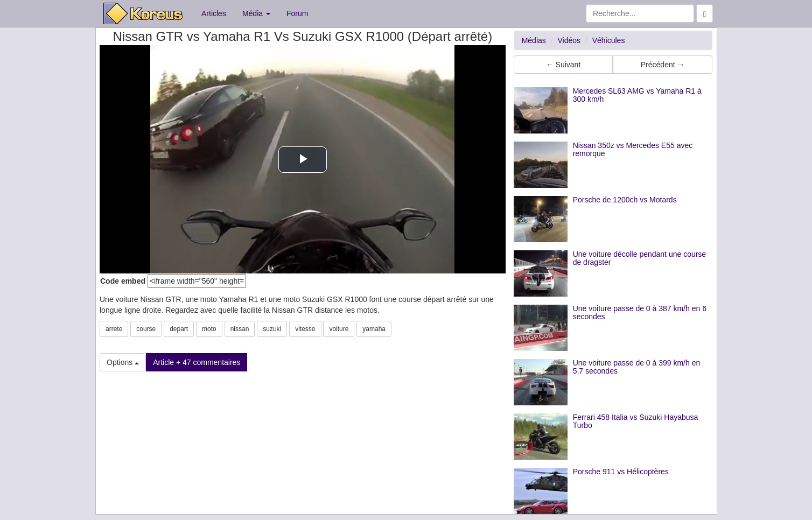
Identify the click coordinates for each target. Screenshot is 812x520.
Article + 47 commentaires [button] (197, 362)
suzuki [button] (272, 329)
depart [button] (179, 329)
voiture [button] (339, 329)
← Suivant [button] (563, 65)
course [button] (146, 329)
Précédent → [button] (663, 65)
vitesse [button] (305, 329)
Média (256, 13)
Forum (297, 13)
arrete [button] (114, 329)
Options (123, 362)
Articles (214, 13)
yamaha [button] (374, 329)
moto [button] (209, 329)
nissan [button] (240, 329)
